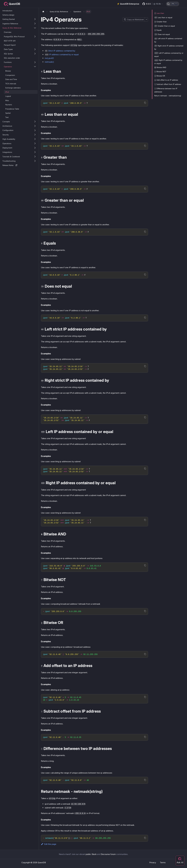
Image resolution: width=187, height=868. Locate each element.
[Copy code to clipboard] (145, 103)
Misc (7, 100)
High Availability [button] (9, 139)
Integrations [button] (7, 152)
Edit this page (49, 844)
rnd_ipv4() (49, 58)
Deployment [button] (7, 148)
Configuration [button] (8, 130)
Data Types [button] (8, 49)
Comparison (10, 75)
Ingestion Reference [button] (10, 24)
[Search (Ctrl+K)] (173, 4)
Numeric (9, 105)
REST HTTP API (10, 41)
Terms (163, 862)
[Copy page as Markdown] (134, 19)
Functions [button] (8, 62)
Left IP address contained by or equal (169, 55)
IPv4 (7, 92)
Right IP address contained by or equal (168, 62)
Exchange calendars (13, 88)
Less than (159, 13)
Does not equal (162, 34)
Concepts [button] (6, 122)
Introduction (7, 11)
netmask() (49, 62)
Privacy (153, 862)
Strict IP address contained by (62, 51)
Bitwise (8, 71)
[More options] (146, 19)
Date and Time (11, 79)
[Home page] (43, 12)
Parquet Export (10, 45)
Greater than (160, 22)
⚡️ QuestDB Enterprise (128, 4)
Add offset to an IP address (166, 80)
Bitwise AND (160, 67)
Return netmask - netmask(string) (168, 96)
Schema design (8, 15)
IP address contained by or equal (64, 55)
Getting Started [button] (9, 19)
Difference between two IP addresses (166, 90)
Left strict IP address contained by (168, 40)
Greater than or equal (165, 26)
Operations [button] (7, 143)
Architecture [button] (7, 126)
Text (7, 117)
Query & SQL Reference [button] (12, 28)
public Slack (91, 854)
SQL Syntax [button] (8, 54)
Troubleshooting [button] (9, 161)
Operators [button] (8, 67)
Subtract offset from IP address (168, 84)
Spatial (8, 113)
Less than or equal (163, 18)
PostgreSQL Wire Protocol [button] (14, 36)
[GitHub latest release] (153, 4)
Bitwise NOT (160, 72)
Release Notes (10, 165)
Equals (158, 30)
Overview (8, 32)
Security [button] (6, 135)
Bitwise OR (160, 76)
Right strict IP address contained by (169, 47)
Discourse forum (108, 854)
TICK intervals (11, 84)
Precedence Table (12, 109)
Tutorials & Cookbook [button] (11, 157)
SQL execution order (12, 58)
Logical (8, 96)
